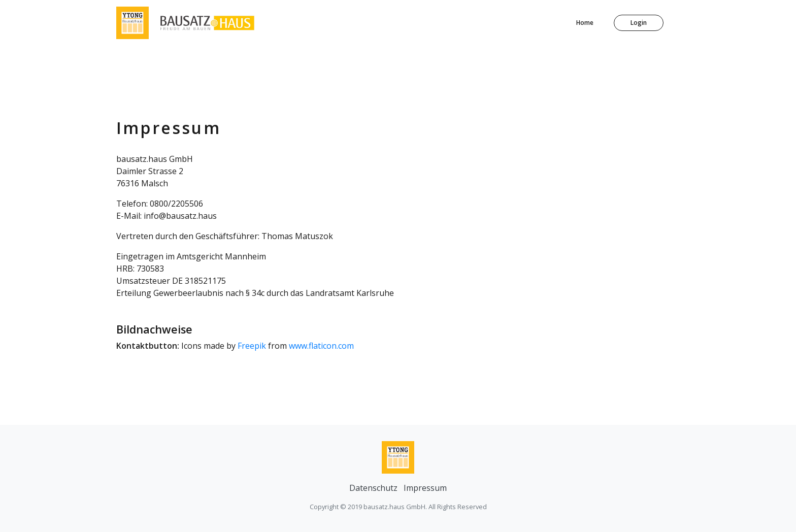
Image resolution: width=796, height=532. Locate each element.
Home (585, 23)
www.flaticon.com (321, 346)
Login (639, 23)
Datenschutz (373, 488)
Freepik (252, 346)
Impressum (425, 488)
